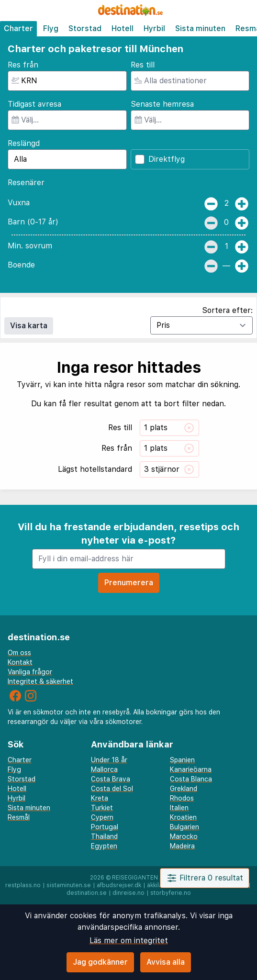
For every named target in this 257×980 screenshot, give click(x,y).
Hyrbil (154, 28)
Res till (143, 65)
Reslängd (24, 143)
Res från (23, 65)
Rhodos (182, 798)
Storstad (85, 28)
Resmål (19, 817)
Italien (179, 808)
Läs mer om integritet (129, 941)
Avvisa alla (166, 962)
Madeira (182, 846)
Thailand (104, 836)
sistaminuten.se (69, 885)
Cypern (102, 817)
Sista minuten (200, 28)
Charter (18, 28)
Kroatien (183, 817)
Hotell (123, 28)
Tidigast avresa (34, 104)
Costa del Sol (112, 789)
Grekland (184, 789)
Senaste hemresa (162, 104)
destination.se (87, 893)
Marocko (184, 836)
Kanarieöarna (191, 769)
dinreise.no (128, 893)
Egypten (104, 846)
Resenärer (26, 183)
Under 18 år (109, 760)
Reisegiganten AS (140, 878)
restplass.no (23, 885)
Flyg (51, 28)
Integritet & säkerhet (40, 681)
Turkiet (102, 808)
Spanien (182, 760)
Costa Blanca (191, 779)
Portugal (105, 827)
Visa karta (29, 326)
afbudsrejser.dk (119, 885)
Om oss (19, 653)
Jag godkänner (100, 962)
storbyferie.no (171, 893)
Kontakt (20, 662)
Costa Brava (111, 779)
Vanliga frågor (30, 672)
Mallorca (104, 769)
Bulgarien (184, 827)
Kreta (100, 798)
